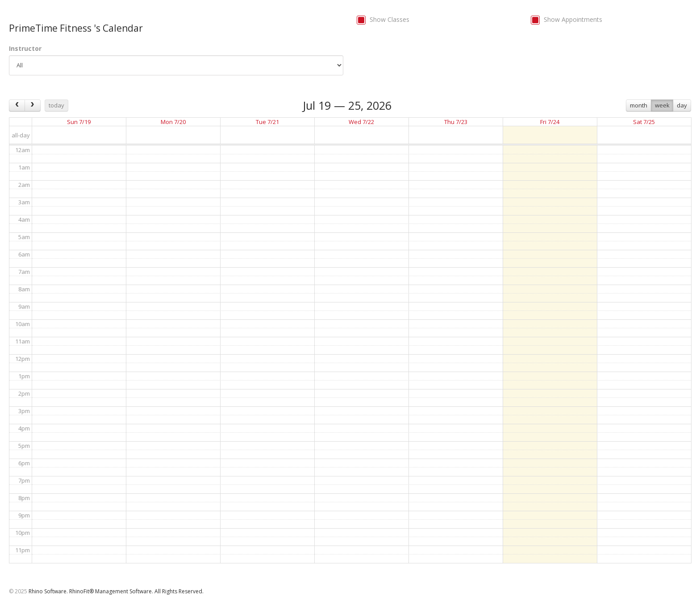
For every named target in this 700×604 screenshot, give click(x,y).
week (662, 105)
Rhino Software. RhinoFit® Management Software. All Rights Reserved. (116, 591)
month (639, 105)
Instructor (25, 48)
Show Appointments (573, 19)
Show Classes (390, 19)
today (56, 105)
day (682, 105)
